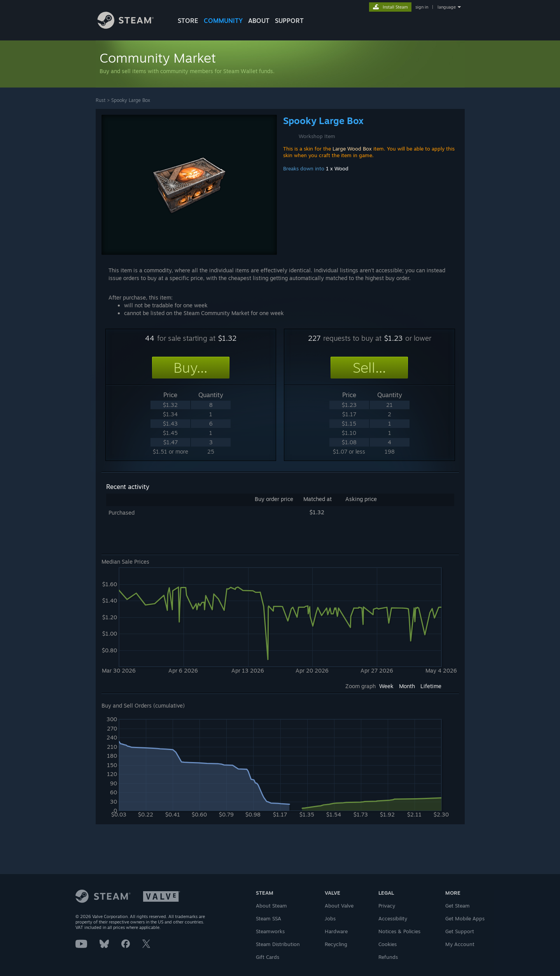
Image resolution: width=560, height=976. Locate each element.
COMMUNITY (223, 21)
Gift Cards (268, 957)
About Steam (271, 906)
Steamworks (270, 931)
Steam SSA (269, 918)
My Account (460, 944)
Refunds (388, 957)
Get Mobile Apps (465, 918)
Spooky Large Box (131, 100)
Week (386, 686)
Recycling (336, 944)
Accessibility (393, 918)
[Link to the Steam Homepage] (131, 27)
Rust (101, 100)
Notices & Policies (399, 931)
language (447, 7)
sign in (422, 7)
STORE (188, 21)
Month (407, 686)
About (259, 21)
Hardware (336, 931)
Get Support (460, 931)
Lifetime (431, 686)
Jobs (330, 918)
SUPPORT (289, 21)
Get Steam (458, 906)
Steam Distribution (278, 944)
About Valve (339, 906)
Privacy (387, 906)
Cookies (388, 944)
